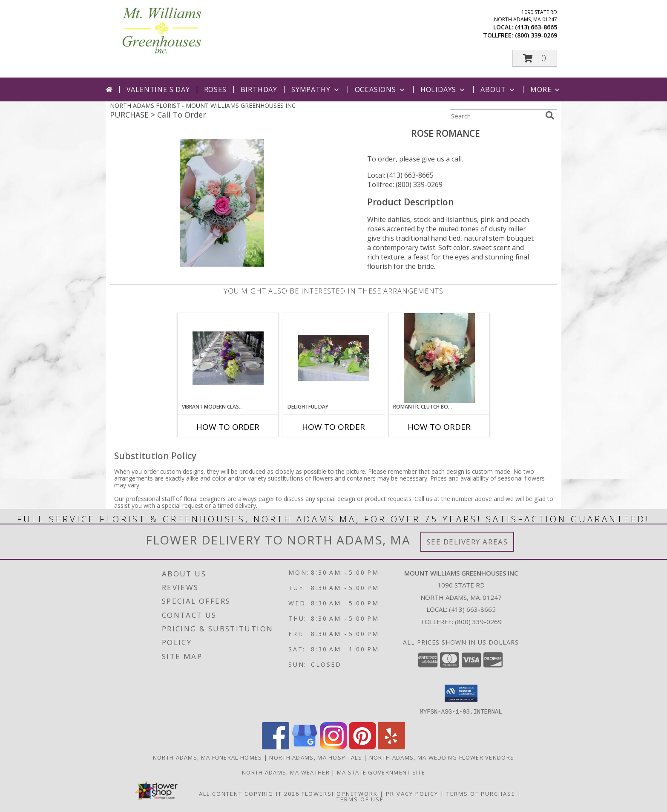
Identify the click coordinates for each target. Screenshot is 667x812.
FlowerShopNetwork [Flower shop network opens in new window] (340, 793)
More (546, 89)
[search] (550, 115)
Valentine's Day (158, 89)
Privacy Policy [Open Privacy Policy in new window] (412, 793)
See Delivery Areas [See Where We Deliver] (467, 542)
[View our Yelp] (391, 747)
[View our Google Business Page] (305, 747)
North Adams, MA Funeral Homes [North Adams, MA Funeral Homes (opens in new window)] (208, 757)
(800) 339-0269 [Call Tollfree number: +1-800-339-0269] (478, 622)
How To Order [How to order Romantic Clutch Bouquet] (439, 427)
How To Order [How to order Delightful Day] (333, 427)
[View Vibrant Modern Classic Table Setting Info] (228, 358)
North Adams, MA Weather (286, 772)
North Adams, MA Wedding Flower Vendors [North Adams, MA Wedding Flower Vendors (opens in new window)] (442, 757)
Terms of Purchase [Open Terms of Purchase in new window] (481, 793)
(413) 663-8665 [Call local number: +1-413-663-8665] (536, 27)
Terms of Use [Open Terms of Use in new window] (360, 799)
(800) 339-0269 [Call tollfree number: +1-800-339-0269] (536, 35)
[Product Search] (496, 116)
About (498, 89)
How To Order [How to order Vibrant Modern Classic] (228, 427)
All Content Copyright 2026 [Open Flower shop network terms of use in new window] (249, 793)
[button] (535, 58)
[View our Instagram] (333, 747)
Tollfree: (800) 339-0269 (405, 184)
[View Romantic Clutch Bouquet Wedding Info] (439, 358)
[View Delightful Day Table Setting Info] (334, 358)
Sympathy (316, 89)
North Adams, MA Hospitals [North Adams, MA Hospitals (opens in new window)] (316, 757)
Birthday (259, 89)
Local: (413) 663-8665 (400, 175)
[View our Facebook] (276, 747)
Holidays (443, 89)
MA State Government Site (381, 772)
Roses (215, 89)
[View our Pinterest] (362, 747)
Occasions (381, 89)
